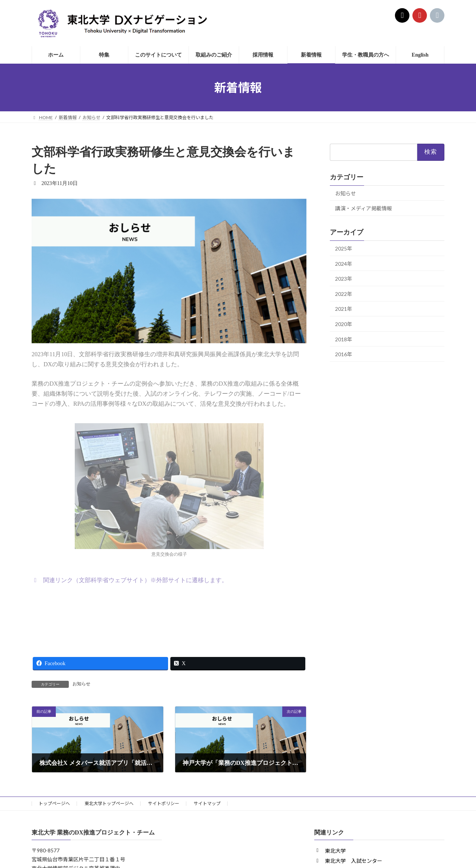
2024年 (344, 264)
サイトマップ (207, 803)
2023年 (344, 279)
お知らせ (81, 684)
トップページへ (54, 803)
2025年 (344, 248)
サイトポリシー (164, 803)
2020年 (344, 324)
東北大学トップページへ (109, 803)
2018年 (344, 339)
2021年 (344, 309)
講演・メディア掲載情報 (364, 208)
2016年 (344, 354)
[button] (130, 580)
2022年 (344, 294)
